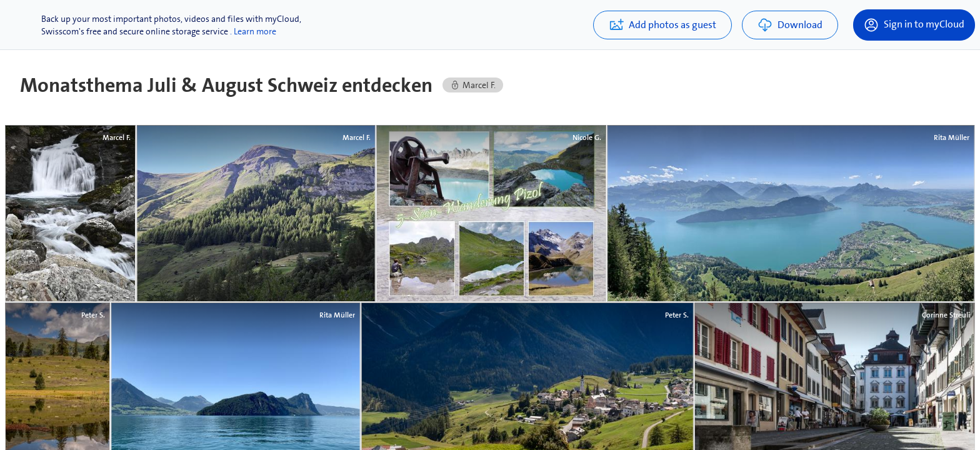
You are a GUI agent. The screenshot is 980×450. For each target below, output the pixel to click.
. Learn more (253, 31)
